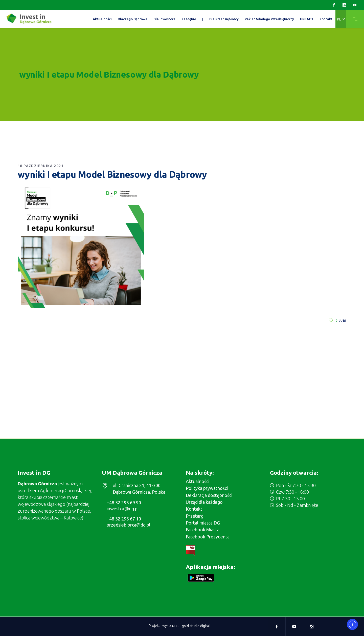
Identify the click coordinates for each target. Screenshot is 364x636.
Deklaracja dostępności (209, 495)
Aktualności (198, 481)
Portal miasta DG (203, 523)
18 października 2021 (41, 166)
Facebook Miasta (203, 530)
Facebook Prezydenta (208, 537)
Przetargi (195, 516)
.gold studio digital (195, 626)
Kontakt (194, 509)
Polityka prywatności (207, 488)
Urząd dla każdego (204, 502)
